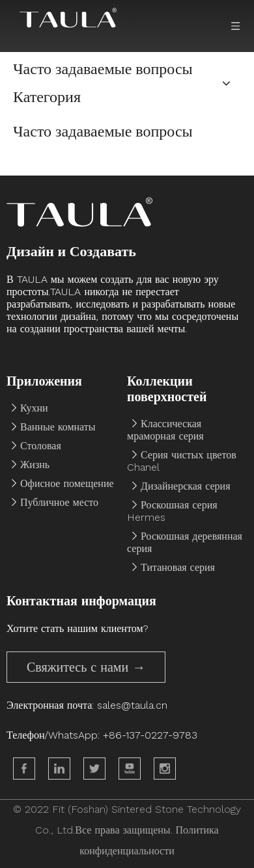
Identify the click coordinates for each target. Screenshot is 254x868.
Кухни (34, 408)
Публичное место (59, 502)
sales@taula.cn (132, 705)
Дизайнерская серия (186, 486)
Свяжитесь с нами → (86, 667)
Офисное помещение (67, 483)
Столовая (41, 446)
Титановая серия (178, 567)
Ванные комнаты (58, 427)
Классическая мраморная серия (165, 430)
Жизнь (35, 465)
